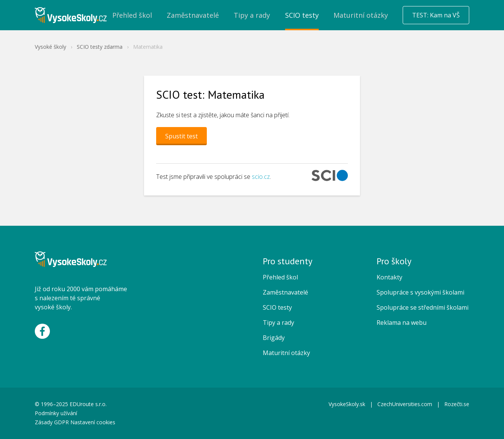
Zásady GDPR (52, 422)
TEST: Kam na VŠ (436, 15)
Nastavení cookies (93, 422)
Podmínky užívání (57, 413)
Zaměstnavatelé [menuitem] (193, 15)
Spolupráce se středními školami (423, 307)
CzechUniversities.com (405, 404)
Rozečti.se (457, 404)
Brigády (274, 338)
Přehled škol (280, 277)
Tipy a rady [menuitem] (252, 15)
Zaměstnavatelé (285, 292)
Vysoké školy (50, 47)
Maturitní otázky (286, 353)
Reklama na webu (402, 323)
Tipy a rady (278, 323)
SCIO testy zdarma (100, 47)
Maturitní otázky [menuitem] (361, 15)
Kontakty (389, 277)
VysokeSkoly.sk (347, 404)
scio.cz (261, 177)
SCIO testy (277, 307)
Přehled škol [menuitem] (132, 15)
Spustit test (181, 136)
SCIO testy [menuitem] (302, 15)
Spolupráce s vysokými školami (420, 292)
